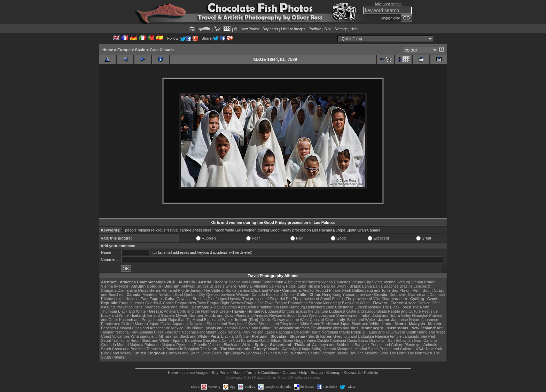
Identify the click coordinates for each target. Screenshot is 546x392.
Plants (345, 332)
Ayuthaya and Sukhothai (333, 345)
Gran (361, 230)
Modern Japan (147, 324)
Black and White (265, 290)
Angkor (309, 290)
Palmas (326, 230)
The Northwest (420, 353)
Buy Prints (220, 373)
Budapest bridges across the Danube (297, 311)
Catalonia (338, 340)
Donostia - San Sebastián (391, 340)
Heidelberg (315, 307)
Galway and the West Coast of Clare (303, 320)
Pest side (430, 311)
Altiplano (261, 286)
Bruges (202, 286)
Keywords (352, 373)
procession (302, 230)
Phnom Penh (411, 290)
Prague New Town (190, 303)
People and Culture (245, 282)
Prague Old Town (259, 303)
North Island (310, 332)
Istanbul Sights (366, 349)
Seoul (106, 340)
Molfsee (375, 307)
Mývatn (182, 315)
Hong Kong (332, 295)
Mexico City (181, 328)
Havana (235, 299)
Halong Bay (346, 353)
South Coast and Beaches (123, 349)
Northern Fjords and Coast (212, 315)
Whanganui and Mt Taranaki (155, 336)
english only (391, 18)
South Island (417, 332)
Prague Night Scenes (225, 303)
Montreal (150, 295)
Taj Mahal (195, 320)
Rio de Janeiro (190, 290)
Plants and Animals (252, 315)
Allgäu (215, 307)
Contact (289, 373)
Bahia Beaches (386, 286)
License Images (195, 373)
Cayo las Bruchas (192, 299)
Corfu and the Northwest (198, 311)
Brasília (406, 286)
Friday (286, 230)
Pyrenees (151, 307)
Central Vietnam (322, 353)
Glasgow (238, 353)
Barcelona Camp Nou (222, 340)
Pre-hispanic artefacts (291, 328)
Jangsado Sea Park (419, 336)
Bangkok (362, 345)
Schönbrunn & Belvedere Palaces (291, 282)
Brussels (217, 286)
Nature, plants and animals (215, 328)
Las (315, 230)
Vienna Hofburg (397, 282)
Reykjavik (277, 315)
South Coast (297, 315)
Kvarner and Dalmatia (426, 295)
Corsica (424, 303)
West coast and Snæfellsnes (333, 315)
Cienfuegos (217, 299)
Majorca (137, 345)
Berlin (251, 307)
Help (354, 29)
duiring (263, 230)
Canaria (374, 230)
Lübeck (361, 307)
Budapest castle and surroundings (358, 311)
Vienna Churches (336, 282)
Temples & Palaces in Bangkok (173, 349)
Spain (140, 50)
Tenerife (200, 345)
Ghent (231, 286)
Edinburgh (220, 353)
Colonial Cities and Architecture (144, 328)
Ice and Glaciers (161, 315)
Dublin (266, 320)
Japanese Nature (406, 320)
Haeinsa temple (388, 336)
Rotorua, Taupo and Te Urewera (378, 332)
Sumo (315, 324)
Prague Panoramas (291, 303)
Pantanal (169, 290)
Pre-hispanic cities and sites (334, 328)
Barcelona (194, 340)
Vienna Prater (423, 282)
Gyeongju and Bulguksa (354, 336)
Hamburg (297, 307)
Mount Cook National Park (228, 332)
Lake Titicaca (309, 286)
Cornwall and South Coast (188, 353)
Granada (108, 345)
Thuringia (109, 311)
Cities (159, 332)
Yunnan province (357, 295)
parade (185, 230)
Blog (328, 29)
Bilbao (276, 340)
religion (144, 230)
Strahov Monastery (325, 303)
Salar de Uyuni (334, 286)
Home (108, 50)
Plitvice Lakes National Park (125, 299)
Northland (330, 332)
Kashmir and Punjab (136, 320)
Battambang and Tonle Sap (375, 290)
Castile (323, 340)
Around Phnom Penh (333, 290)
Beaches (108, 328)
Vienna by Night (114, 286)
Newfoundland (171, 295)
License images (293, 29)
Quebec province (221, 295)
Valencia (215, 345)
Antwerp (188, 286)
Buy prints (270, 29)
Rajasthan (177, 320)
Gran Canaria (162, 50)
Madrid (123, 345)
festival (172, 230)
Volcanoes (121, 336)
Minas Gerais (149, 290)
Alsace (411, 303)
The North (421, 307)
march (219, 230)
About (238, 373)
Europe (124, 50)
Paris (138, 307)
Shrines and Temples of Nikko (284, 324)
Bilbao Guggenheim (299, 340)
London (253, 353)
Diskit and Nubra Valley (391, 315)
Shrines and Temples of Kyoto (232, 324)
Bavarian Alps (233, 307)
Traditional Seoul (126, 340)
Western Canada (250, 295)
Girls (239, 230)
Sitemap (341, 29)
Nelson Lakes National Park (275, 332)
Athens (170, 311)
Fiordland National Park (185, 332)
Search (317, 373)
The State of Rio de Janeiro (227, 290)
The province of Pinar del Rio (267, 299)
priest (197, 230)
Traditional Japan (336, 324)
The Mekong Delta (373, 353)
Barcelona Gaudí (255, 340)
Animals (146, 332)
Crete (224, 311)
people (131, 230)
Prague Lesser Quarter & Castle (147, 303)
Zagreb (155, 299)
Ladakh (161, 320)
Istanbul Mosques (337, 349)
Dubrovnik (398, 295)
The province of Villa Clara (368, 299)
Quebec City (195, 295)
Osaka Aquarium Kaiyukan (183, 324)
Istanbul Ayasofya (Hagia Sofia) (294, 349)
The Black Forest (397, 307)
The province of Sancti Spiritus (319, 299)
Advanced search (388, 4)
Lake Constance (340, 307)
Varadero (399, 299)
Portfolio (315, 29)
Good (275, 230)
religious (158, 230)
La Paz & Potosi (283, 286)
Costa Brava (358, 340)
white (230, 230)
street (208, 230)
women (250, 230)
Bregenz (221, 282)
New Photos (250, 29)
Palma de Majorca (160, 345)
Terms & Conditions (262, 373)
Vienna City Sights (367, 282)
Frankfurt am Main (273, 307)
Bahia (367, 286)
